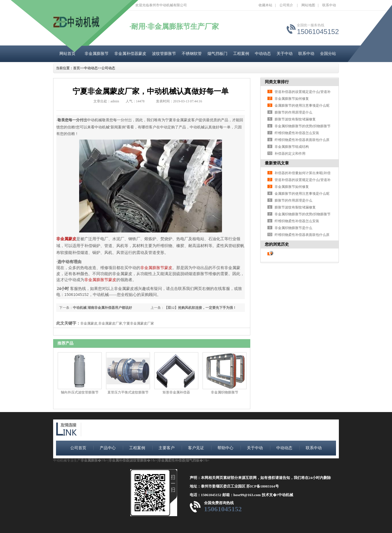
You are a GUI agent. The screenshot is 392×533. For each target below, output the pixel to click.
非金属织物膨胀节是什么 (293, 228)
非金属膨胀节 (97, 54)
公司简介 (286, 5)
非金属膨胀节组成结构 (292, 147)
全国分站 (328, 54)
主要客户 (167, 448)
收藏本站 (265, 5)
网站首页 (67, 54)
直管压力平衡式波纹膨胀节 (128, 392)
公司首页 (78, 448)
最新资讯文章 (277, 163)
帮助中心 (225, 448)
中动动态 (263, 54)
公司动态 (108, 68)
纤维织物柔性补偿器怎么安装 (297, 133)
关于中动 (285, 54)
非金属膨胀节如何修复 (292, 99)
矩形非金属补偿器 (176, 392)
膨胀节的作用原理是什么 (293, 112)
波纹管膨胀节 (164, 54)
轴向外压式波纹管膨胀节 (80, 392)
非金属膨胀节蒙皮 (156, 268)
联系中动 (329, 5)
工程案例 (241, 54)
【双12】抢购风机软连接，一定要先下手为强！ (200, 308)
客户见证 (196, 448)
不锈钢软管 (192, 54)
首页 (77, 68)
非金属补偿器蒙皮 (130, 54)
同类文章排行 (277, 82)
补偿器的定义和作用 (290, 154)
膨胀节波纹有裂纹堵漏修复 (295, 119)
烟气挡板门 (217, 54)
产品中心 (108, 448)
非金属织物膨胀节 (225, 392)
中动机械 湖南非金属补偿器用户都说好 (102, 308)
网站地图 (308, 5)
